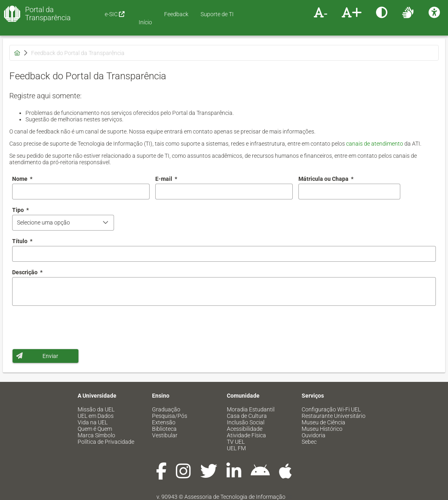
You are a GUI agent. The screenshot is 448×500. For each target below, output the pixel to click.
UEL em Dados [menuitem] (96, 416)
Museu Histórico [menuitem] (322, 429)
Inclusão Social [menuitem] (246, 422)
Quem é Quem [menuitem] (95, 429)
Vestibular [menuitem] (165, 435)
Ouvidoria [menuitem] (314, 435)
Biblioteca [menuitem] (164, 429)
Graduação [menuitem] (166, 409)
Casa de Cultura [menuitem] (247, 416)
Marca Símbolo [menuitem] (96, 435)
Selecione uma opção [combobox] (43, 222)
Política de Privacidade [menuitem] (106, 442)
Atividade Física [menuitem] (246, 435)
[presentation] (74, 327)
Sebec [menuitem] (309, 442)
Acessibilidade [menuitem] (245, 429)
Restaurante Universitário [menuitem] (334, 416)
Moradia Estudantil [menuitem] (251, 409)
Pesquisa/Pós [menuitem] (170, 416)
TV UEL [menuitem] (236, 442)
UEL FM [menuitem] (236, 448)
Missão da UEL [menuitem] (96, 409)
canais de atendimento (375, 144)
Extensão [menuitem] (164, 422)
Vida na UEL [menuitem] (93, 422)
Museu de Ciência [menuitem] (323, 422)
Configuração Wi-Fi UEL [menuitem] (331, 409)
